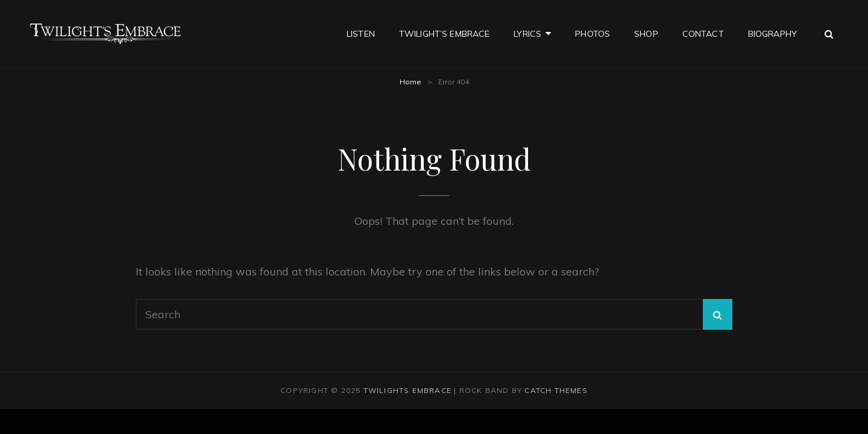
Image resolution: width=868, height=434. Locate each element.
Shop (646, 34)
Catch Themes (556, 390)
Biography (772, 34)
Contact (703, 34)
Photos (593, 34)
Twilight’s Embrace (445, 34)
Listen (361, 34)
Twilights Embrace (407, 390)
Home (410, 82)
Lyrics (527, 34)
